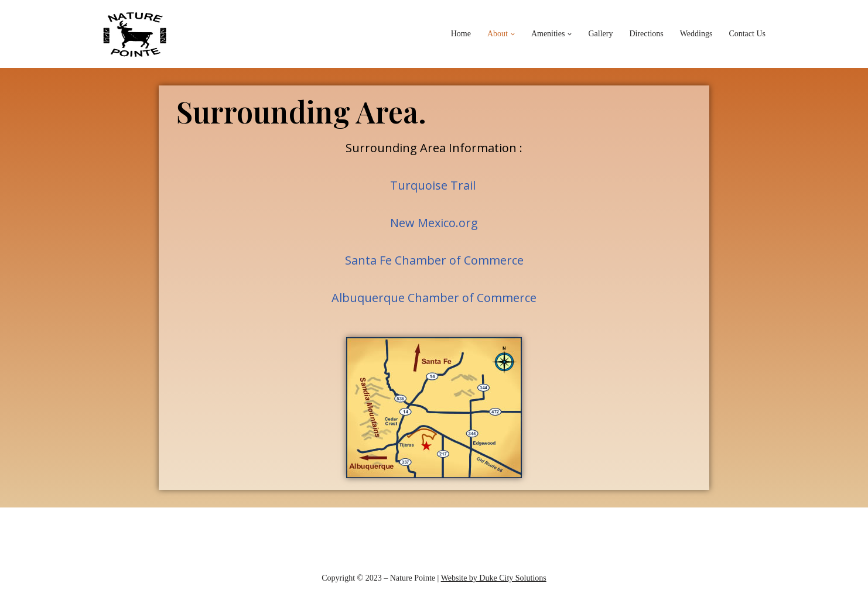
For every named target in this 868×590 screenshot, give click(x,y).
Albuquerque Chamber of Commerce (434, 298)
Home (461, 34)
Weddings (696, 34)
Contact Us (747, 34)
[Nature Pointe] (135, 34)
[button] (513, 34)
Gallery (600, 34)
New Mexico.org (434, 223)
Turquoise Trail (433, 185)
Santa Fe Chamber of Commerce (434, 260)
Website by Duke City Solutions (494, 578)
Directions (646, 34)
